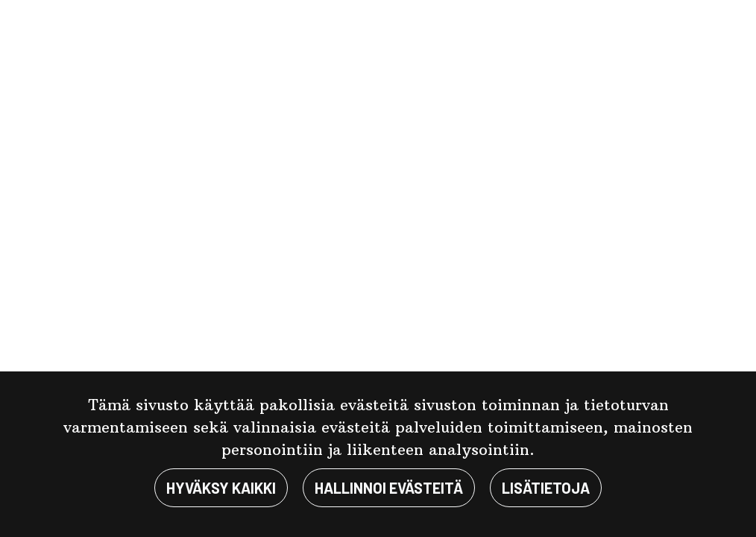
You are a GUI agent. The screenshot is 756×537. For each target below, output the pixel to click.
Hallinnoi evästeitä (389, 488)
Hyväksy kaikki (221, 488)
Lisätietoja (546, 488)
